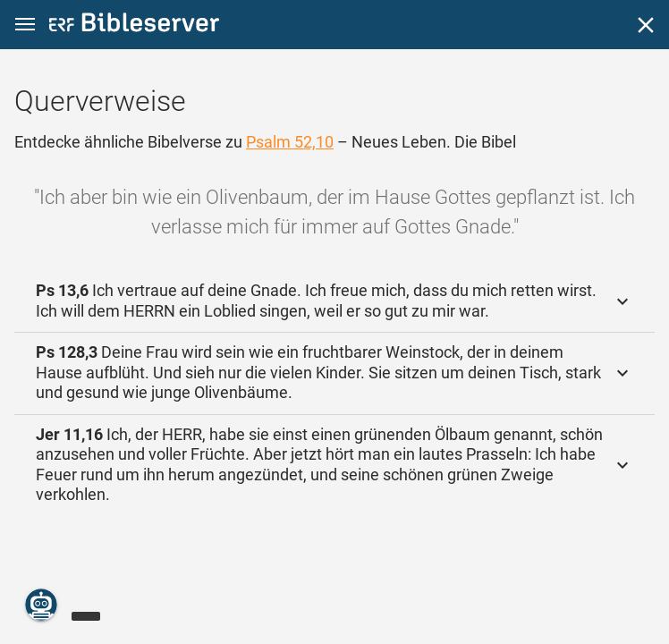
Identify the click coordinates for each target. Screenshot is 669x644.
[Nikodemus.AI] (41, 605)
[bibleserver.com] (134, 25)
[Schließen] (646, 25)
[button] (25, 25)
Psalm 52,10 (290, 142)
